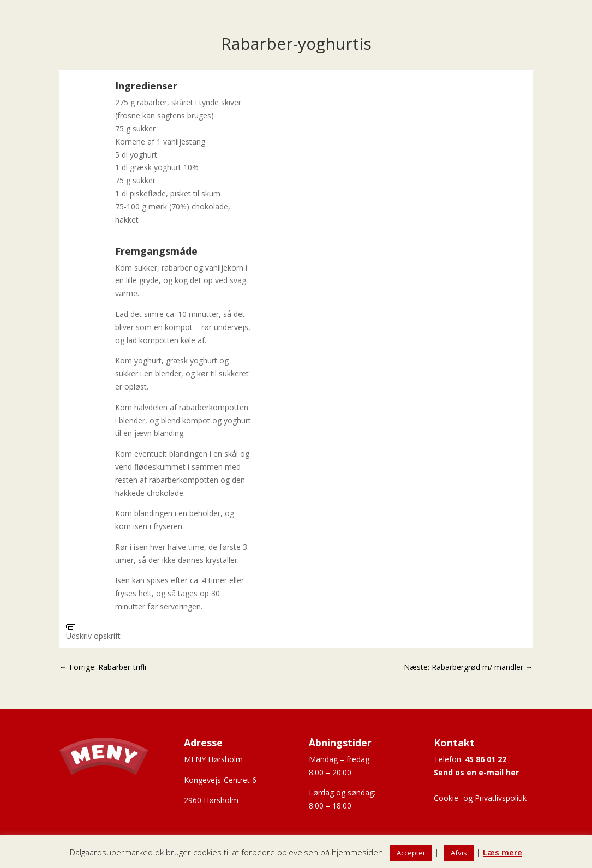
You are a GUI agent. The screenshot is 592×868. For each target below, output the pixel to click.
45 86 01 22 (486, 759)
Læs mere (503, 852)
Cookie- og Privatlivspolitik (480, 798)
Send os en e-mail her (476, 772)
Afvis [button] (459, 853)
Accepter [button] (411, 853)
